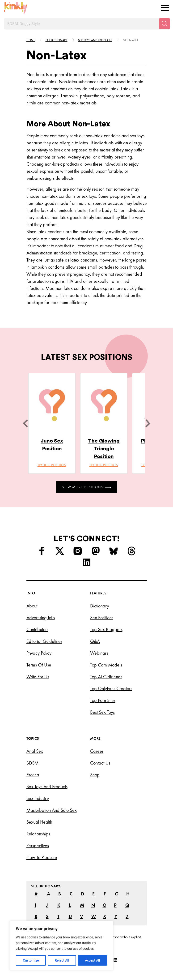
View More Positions (87, 487)
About (32, 606)
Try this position (52, 465)
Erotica (33, 775)
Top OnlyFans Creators (111, 688)
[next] (148, 423)
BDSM (32, 763)
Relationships (38, 834)
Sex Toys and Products (47, 787)
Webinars (99, 653)
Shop (95, 775)
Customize (31, 960)
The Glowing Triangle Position (104, 449)
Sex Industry (38, 798)
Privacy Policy (39, 653)
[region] (61, 946)
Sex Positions (102, 618)
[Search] (165, 24)
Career (97, 751)
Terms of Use (39, 665)
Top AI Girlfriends (106, 677)
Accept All (93, 960)
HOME (31, 40)
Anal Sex (35, 751)
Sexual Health (39, 822)
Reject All (62, 960)
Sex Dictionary (57, 40)
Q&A (95, 641)
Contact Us (100, 763)
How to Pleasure (42, 857)
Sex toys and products (95, 40)
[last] (25, 423)
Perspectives (38, 846)
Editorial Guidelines (44, 641)
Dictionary (100, 606)
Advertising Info (41, 618)
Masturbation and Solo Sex (52, 810)
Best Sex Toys (102, 712)
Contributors (37, 629)
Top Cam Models (106, 665)
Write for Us (38, 677)
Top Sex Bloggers (106, 629)
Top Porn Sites (103, 700)
